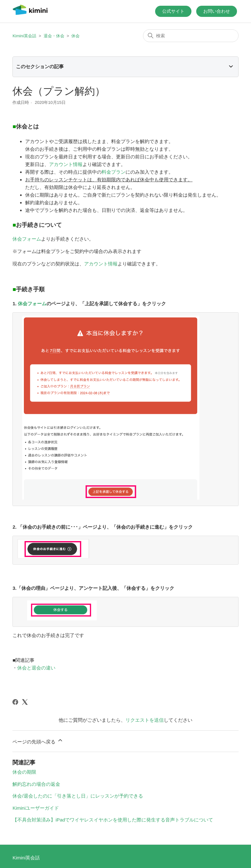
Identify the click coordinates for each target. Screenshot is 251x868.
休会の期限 (24, 769)
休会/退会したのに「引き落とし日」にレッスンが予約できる (78, 793)
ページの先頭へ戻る (38, 738)
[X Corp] (25, 699)
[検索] (191, 36)
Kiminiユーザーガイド (36, 805)
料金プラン (114, 172)
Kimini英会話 (24, 36)
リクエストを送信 (145, 717)
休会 (75, 36)
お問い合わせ (217, 11)
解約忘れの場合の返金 (36, 781)
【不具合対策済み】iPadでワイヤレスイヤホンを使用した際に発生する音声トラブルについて (113, 817)
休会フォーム (27, 239)
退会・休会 (54, 36)
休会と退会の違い (36, 665)
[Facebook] (15, 699)
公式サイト (173, 11)
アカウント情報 (66, 164)
